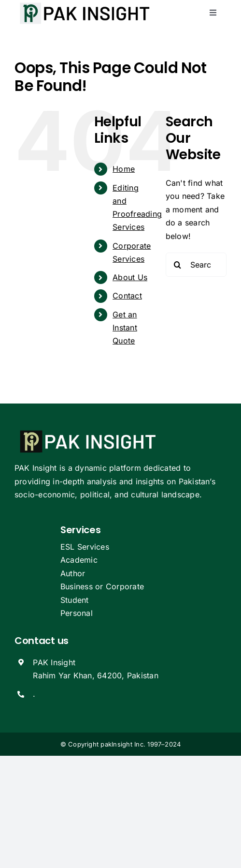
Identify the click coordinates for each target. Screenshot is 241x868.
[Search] (178, 265)
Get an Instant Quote (125, 328)
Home (124, 169)
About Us (130, 277)
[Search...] (196, 265)
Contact (127, 296)
